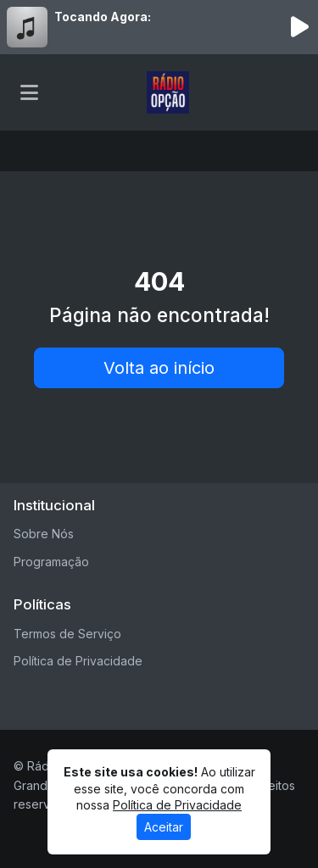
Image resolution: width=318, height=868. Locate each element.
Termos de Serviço (67, 634)
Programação (51, 562)
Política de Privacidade (78, 661)
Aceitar (164, 827)
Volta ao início (159, 368)
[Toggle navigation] (29, 92)
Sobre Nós (44, 534)
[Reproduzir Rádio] (299, 27)
